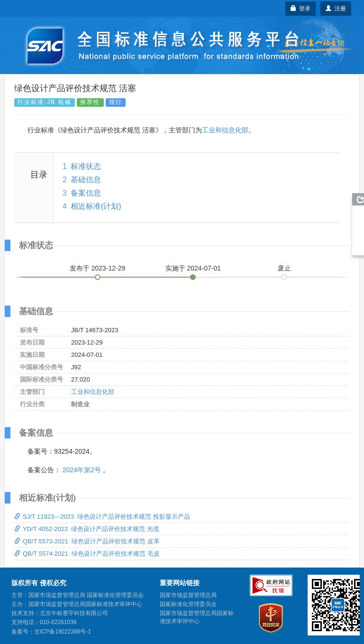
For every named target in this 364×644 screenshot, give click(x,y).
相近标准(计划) (96, 206)
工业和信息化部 (225, 130)
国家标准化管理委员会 (188, 604)
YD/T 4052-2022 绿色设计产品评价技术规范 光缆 (87, 529)
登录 (301, 9)
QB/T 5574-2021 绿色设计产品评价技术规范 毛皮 (87, 554)
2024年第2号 (82, 470)
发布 (98, 268)
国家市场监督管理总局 (188, 595)
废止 (284, 268)
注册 (336, 9)
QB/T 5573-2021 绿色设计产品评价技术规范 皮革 (87, 541)
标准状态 (86, 166)
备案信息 (86, 193)
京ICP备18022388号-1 (63, 632)
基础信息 (86, 180)
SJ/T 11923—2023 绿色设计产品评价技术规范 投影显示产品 (102, 517)
